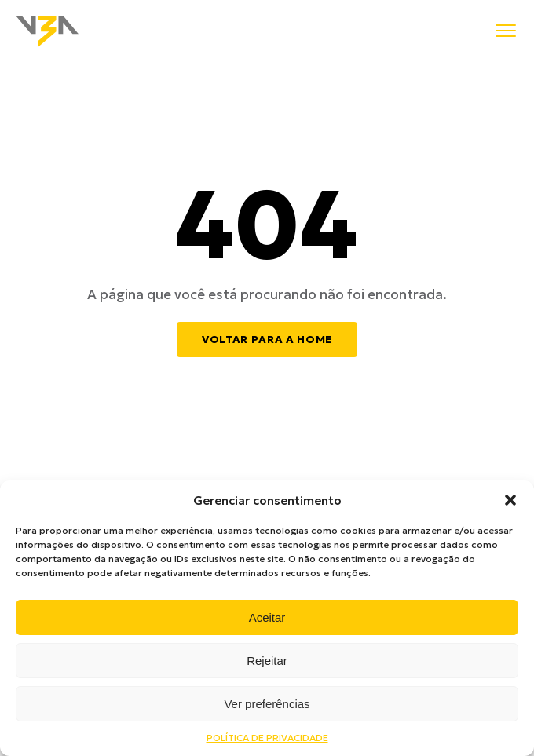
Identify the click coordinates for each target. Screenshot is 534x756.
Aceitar (267, 617)
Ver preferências (267, 704)
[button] (510, 500)
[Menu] (506, 32)
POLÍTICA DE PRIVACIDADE (267, 738)
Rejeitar (267, 661)
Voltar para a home (267, 340)
